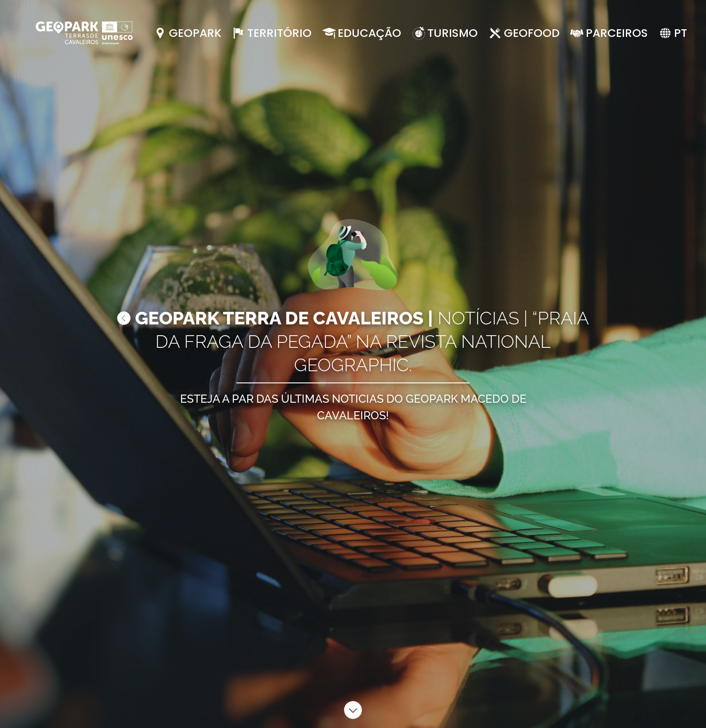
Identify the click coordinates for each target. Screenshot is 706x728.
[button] (672, 33)
